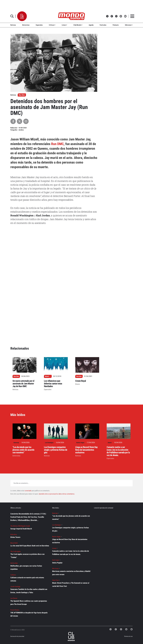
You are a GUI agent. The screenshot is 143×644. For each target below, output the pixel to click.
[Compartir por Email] (26, 121)
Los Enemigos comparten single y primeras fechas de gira (56, 450)
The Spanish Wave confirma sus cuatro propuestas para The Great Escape (29, 603)
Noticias (13, 25)
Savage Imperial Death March (21, 529)
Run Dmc (22, 95)
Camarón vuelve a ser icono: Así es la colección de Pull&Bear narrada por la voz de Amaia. (118, 451)
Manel (47, 376)
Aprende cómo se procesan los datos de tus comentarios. (57, 494)
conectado (28, 491)
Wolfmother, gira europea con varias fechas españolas (26, 567)
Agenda (91, 25)
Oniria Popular (57, 563)
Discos (78, 384)
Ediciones (129, 25)
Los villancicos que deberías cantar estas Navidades (53, 384)
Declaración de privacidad (17, 636)
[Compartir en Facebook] (13, 121)
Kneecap (16, 443)
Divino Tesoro (15, 537)
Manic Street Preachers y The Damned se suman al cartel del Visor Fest (71, 585)
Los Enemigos (49, 443)
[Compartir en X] (20, 121)
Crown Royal (81, 381)
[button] (22, 16)
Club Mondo (78, 25)
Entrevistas (26, 25)
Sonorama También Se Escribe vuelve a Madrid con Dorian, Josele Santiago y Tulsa (29, 591)
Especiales (39, 25)
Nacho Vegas (80, 443)
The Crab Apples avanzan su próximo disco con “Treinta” (27, 556)
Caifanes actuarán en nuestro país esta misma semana (27, 579)
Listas (64, 25)
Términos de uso (128, 636)
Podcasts (116, 25)
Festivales (103, 25)
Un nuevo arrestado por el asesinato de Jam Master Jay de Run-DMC (23, 384)
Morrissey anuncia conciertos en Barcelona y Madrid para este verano (71, 573)
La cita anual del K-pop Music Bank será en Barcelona (30, 546)
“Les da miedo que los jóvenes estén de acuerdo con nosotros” (23, 450)
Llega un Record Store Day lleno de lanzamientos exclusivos (86, 450)
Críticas (52, 25)
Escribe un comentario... (21, 483)
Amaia (110, 443)
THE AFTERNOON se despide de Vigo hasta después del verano (29, 614)
